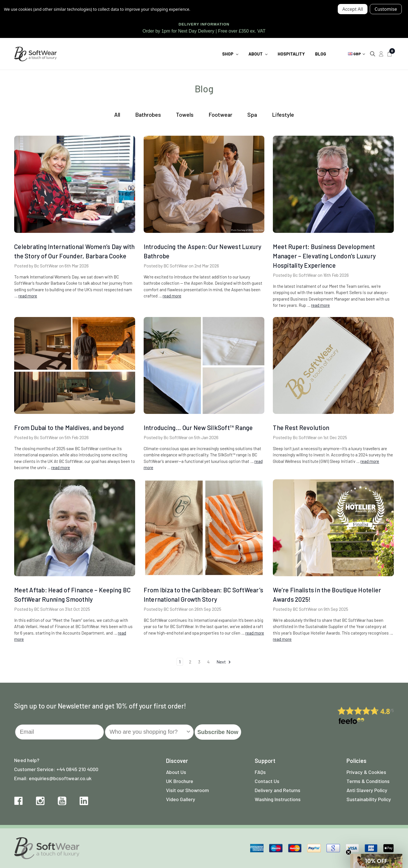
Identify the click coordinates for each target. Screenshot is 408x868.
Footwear (220, 114)
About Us (176, 772)
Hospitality (291, 54)
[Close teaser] (348, 852)
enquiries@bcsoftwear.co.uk (60, 778)
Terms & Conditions (368, 781)
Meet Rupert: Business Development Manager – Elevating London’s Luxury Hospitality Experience (324, 256)
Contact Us (267, 781)
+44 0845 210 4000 (77, 769)
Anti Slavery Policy (367, 790)
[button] (376, 861)
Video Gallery (181, 799)
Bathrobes (148, 114)
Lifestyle (283, 114)
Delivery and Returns (278, 790)
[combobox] (148, 732)
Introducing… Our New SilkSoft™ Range (198, 427)
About (258, 54)
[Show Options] (188, 732)
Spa (252, 114)
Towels (185, 114)
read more (28, 296)
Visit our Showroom (187, 790)
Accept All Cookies (353, 9)
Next (224, 662)
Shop (230, 54)
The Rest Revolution (301, 427)
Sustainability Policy (369, 799)
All (117, 114)
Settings (386, 9)
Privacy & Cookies (366, 772)
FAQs (260, 772)
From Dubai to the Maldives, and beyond (69, 427)
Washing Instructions (278, 799)
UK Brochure (180, 781)
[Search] (373, 54)
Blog (321, 54)
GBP (356, 54)
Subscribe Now (218, 732)
